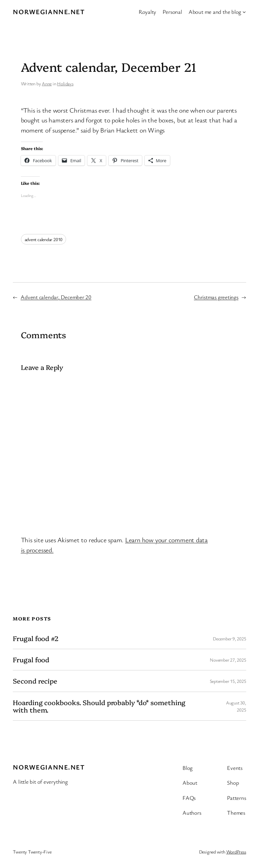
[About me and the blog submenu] (244, 12)
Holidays (65, 83)
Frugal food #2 (36, 638)
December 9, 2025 (229, 639)
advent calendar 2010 (44, 239)
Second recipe (35, 681)
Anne (47, 83)
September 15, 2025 (228, 681)
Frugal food (31, 660)
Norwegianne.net (49, 12)
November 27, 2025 (228, 660)
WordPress (236, 852)
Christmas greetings (216, 297)
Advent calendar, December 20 (56, 297)
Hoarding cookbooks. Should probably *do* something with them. (99, 706)
